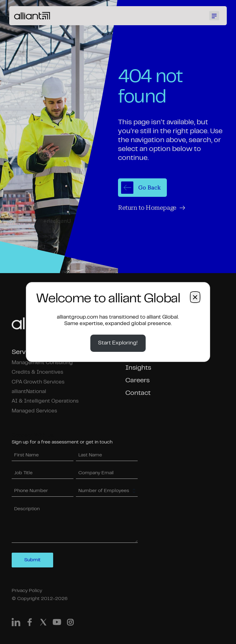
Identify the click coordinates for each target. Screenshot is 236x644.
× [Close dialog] (195, 297)
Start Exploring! (118, 343)
